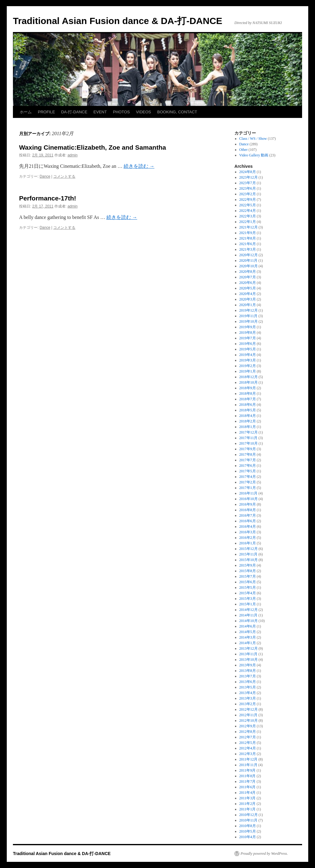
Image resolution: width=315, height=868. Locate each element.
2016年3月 (248, 532)
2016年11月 (249, 493)
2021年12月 (249, 227)
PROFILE (46, 112)
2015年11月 (249, 554)
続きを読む (139, 166)
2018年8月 (248, 394)
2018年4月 (248, 416)
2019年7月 (248, 338)
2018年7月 (248, 399)
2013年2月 (248, 704)
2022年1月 (248, 222)
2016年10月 (249, 499)
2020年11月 (249, 260)
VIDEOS (144, 112)
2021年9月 (248, 233)
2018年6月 (248, 405)
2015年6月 (248, 582)
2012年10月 (249, 721)
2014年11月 (249, 615)
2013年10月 (249, 660)
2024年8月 (248, 172)
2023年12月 (249, 177)
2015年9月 (248, 565)
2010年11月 (249, 820)
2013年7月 (248, 676)
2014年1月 (248, 643)
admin (72, 155)
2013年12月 (249, 648)
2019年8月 (248, 333)
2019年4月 (248, 355)
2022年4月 (248, 211)
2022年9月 (248, 200)
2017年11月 (249, 438)
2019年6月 (248, 344)
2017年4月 (248, 477)
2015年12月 (249, 549)
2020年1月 (248, 305)
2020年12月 (249, 255)
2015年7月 (248, 576)
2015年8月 (248, 571)
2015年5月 (248, 587)
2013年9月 (248, 665)
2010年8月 (248, 826)
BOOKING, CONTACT (177, 112)
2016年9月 (248, 504)
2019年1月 (248, 371)
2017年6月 (248, 466)
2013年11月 (249, 654)
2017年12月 (249, 432)
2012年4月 (248, 748)
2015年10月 (249, 560)
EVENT (100, 112)
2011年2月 (248, 804)
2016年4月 (248, 527)
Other (243, 150)
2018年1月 (248, 427)
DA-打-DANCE (74, 112)
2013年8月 (248, 671)
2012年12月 (249, 709)
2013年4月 (248, 693)
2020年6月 (248, 283)
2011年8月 (248, 776)
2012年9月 (248, 726)
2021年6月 (248, 244)
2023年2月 (248, 194)
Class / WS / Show (253, 139)
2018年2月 (248, 421)
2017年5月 (248, 471)
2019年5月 (248, 349)
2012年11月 (249, 715)
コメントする (64, 176)
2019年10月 (249, 321)
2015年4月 (248, 593)
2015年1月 (248, 604)
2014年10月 (249, 621)
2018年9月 (248, 388)
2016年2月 (248, 538)
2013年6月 (248, 682)
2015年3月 (248, 599)
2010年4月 (248, 837)
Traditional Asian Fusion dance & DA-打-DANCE (118, 21)
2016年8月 (248, 510)
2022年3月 (248, 216)
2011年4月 (248, 793)
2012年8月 (248, 732)
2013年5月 (248, 687)
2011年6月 (248, 787)
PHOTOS (121, 112)
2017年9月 (248, 449)
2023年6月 (248, 188)
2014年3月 (248, 637)
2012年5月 (248, 743)
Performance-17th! (48, 198)
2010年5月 (248, 831)
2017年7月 (248, 460)
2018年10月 (249, 382)
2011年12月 (249, 759)
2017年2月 (248, 482)
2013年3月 (248, 698)
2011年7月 (248, 781)
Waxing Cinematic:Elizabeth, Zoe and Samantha (93, 147)
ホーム (26, 112)
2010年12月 (249, 815)
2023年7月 (248, 183)
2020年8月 (248, 272)
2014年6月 (248, 626)
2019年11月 (249, 316)
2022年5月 (248, 205)
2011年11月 (248, 765)
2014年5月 (248, 632)
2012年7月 (248, 737)
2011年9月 (248, 770)
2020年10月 (249, 266)
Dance (45, 176)
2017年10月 (249, 443)
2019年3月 (248, 360)
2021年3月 (248, 249)
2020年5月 (248, 288)
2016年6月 (248, 521)
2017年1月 (248, 488)
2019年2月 (248, 366)
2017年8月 (248, 454)
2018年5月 (248, 410)
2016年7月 (248, 515)
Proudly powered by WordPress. (264, 854)
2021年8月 (248, 238)
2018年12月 (249, 377)
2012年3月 (248, 754)
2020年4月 (248, 294)
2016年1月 (248, 543)
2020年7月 (248, 277)
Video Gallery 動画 (254, 155)
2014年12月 (249, 610)
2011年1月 (248, 809)
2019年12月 (249, 310)
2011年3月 (248, 798)
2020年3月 (248, 299)
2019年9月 (248, 327)
